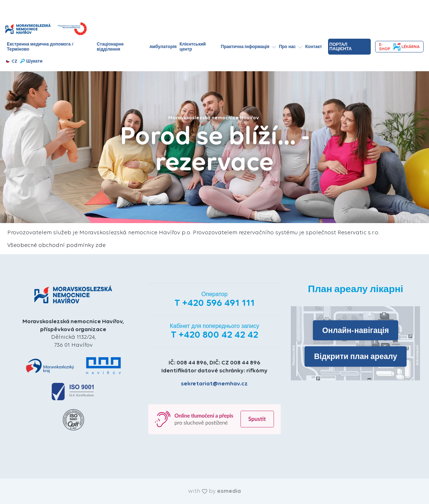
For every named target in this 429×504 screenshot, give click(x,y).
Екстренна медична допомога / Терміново (40, 47)
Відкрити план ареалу (356, 356)
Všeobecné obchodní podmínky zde (56, 245)
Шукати (31, 61)
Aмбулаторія (163, 47)
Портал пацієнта (341, 47)
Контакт (314, 47)
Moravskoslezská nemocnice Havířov (214, 118)
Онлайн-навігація (356, 330)
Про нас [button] (291, 47)
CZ (11, 61)
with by (214, 491)
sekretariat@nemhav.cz (214, 383)
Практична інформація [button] (249, 47)
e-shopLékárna (399, 47)
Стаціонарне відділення (110, 47)
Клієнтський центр (193, 47)
